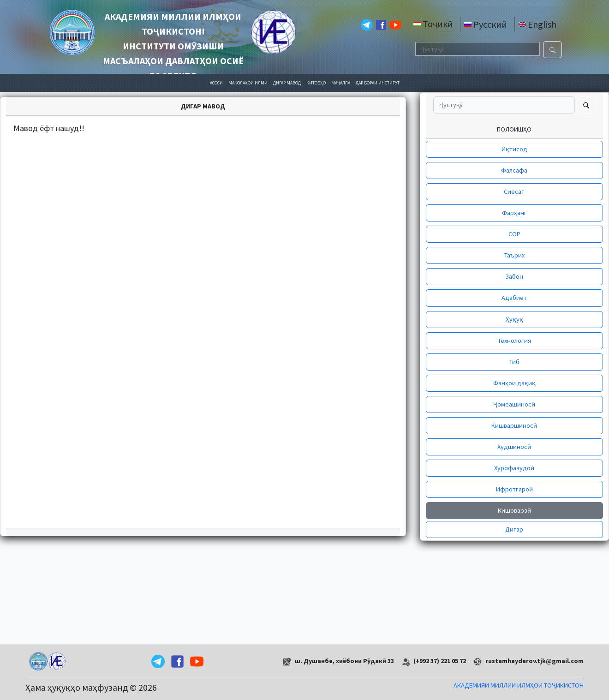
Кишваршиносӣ (514, 425)
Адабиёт (514, 298)
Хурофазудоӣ (514, 468)
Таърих (514, 255)
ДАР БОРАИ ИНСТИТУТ (378, 83)
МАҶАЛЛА (341, 83)
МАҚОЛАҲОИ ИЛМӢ (248, 83)
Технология (514, 341)
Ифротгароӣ (514, 489)
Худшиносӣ (514, 447)
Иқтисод (514, 149)
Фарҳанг (514, 213)
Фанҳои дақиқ (514, 383)
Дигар (514, 529)
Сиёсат (514, 191)
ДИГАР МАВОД (287, 83)
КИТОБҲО (316, 83)
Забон (514, 276)
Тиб (514, 362)
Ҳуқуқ (514, 319)
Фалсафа (514, 170)
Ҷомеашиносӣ (514, 404)
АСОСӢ (216, 83)
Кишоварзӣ (514, 510)
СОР (514, 234)
